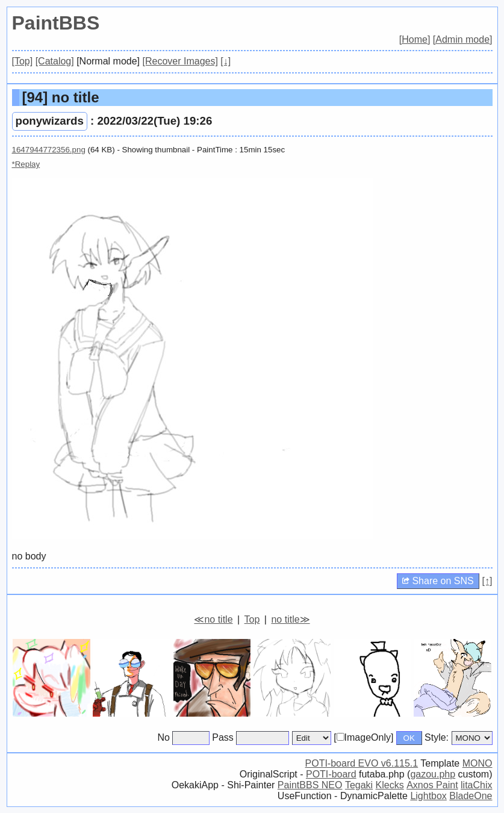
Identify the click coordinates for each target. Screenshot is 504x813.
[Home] (415, 39)
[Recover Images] (180, 61)
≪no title (213, 619)
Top (252, 619)
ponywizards (50, 121)
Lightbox (428, 796)
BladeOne (471, 796)
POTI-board (331, 774)
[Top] (23, 61)
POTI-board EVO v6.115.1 (362, 763)
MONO (478, 763)
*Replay (26, 164)
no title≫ (290, 619)
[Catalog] (55, 61)
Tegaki (359, 785)
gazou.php (433, 774)
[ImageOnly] (363, 737)
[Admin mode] (463, 39)
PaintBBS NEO (310, 785)
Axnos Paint (432, 785)
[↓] (226, 61)
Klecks (390, 785)
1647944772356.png (49, 150)
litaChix (476, 785)
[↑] (487, 581)
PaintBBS (56, 23)
